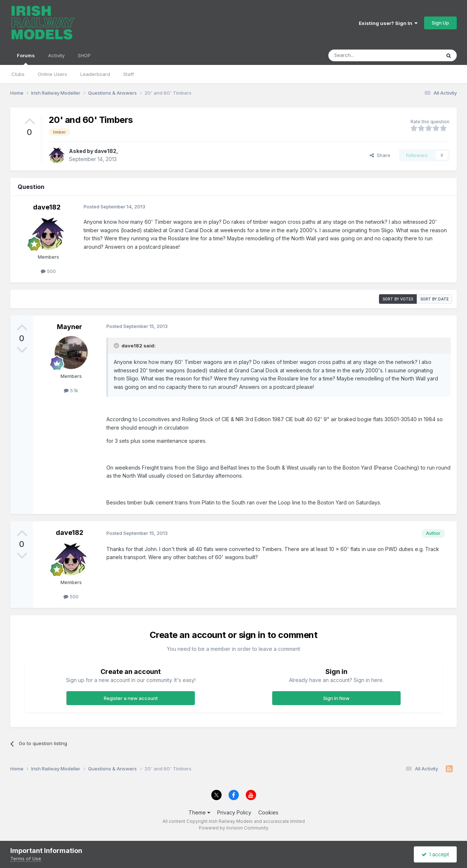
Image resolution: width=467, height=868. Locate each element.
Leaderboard (95, 74)
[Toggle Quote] (117, 346)
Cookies (268, 812)
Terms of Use (26, 858)
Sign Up (440, 23)
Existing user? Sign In (388, 23)
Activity (56, 55)
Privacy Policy (234, 812)
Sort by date (435, 299)
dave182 (105, 151)
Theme (199, 812)
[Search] (366, 55)
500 (48, 271)
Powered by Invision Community (234, 828)
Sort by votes (398, 299)
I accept (435, 854)
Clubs (18, 74)
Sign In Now (336, 698)
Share (380, 155)
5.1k (71, 390)
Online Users (52, 74)
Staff (129, 74)
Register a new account (131, 698)
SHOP (84, 55)
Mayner (70, 327)
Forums (26, 59)
